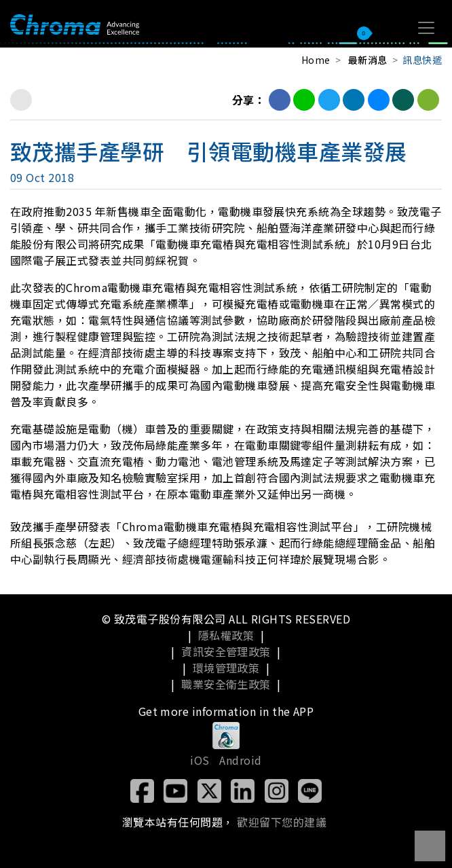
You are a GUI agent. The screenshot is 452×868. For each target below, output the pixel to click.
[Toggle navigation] (426, 28)
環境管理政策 (226, 668)
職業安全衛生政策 (226, 684)
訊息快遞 (422, 60)
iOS (200, 760)
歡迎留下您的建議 (282, 822)
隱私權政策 (226, 635)
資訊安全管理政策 (226, 651)
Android (240, 760)
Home (316, 60)
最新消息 (368, 60)
